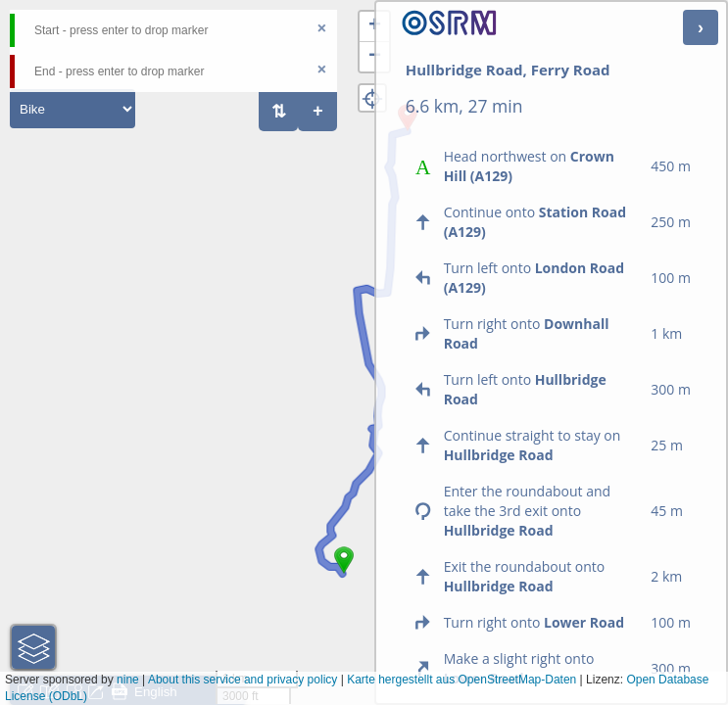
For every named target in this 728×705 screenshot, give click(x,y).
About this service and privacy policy (243, 680)
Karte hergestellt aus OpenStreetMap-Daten (461, 680)
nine (128, 680)
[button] (344, 574)
